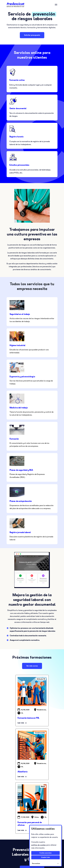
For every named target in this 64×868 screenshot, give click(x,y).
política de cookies (39, 845)
